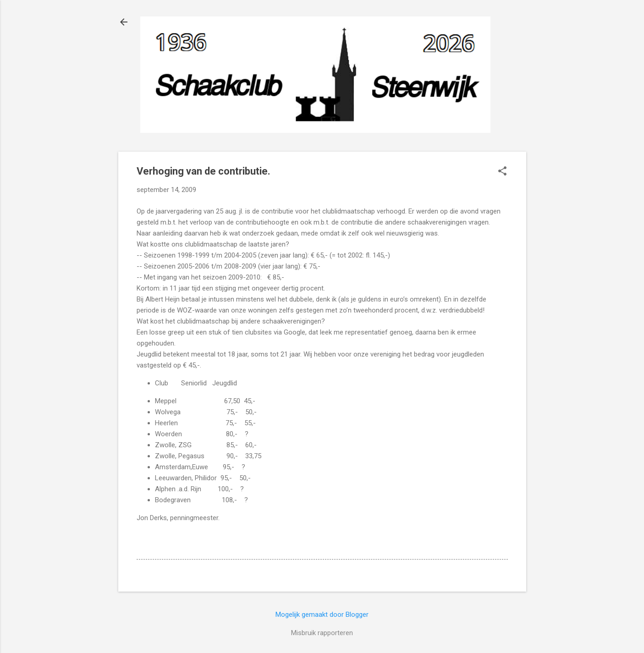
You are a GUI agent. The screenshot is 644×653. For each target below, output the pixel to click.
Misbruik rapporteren (322, 633)
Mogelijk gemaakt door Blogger (322, 615)
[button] (502, 172)
